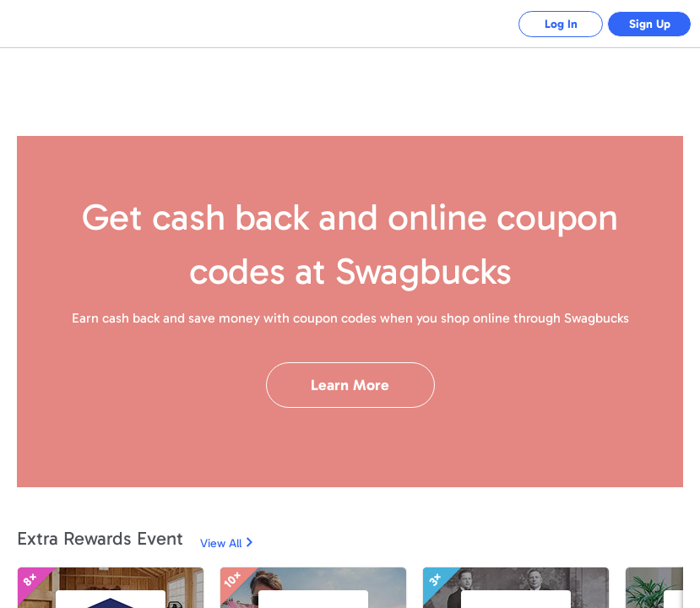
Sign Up (650, 24)
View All (221, 543)
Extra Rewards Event (100, 538)
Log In (561, 24)
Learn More (350, 385)
